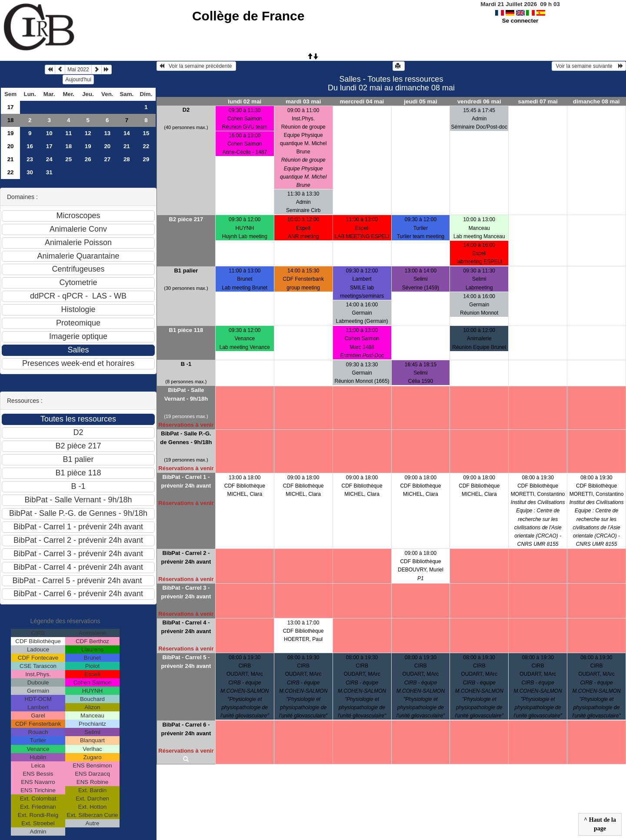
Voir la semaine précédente (196, 66)
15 (146, 133)
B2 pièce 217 (186, 219)
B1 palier (186, 271)
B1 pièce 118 (186, 330)
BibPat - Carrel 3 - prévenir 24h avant (186, 592)
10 (49, 133)
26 (88, 159)
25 (68, 159)
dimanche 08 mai (596, 101)
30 (30, 172)
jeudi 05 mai (420, 101)
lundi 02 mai (245, 101)
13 (107, 133)
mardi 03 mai (303, 101)
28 (127, 159)
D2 (186, 110)
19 (11, 133)
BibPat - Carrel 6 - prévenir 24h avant (186, 729)
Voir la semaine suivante (589, 66)
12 (88, 133)
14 (127, 133)
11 (68, 133)
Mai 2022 (78, 70)
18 (11, 120)
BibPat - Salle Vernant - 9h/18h (186, 394)
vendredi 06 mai (479, 101)
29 (146, 159)
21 (127, 146)
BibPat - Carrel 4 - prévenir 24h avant (186, 627)
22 (146, 146)
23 (30, 159)
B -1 (186, 364)
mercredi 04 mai (362, 101)
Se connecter (520, 21)
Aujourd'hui (78, 80)
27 (107, 159)
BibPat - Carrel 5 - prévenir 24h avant (186, 662)
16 (30, 146)
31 (49, 172)
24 (49, 159)
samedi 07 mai (538, 101)
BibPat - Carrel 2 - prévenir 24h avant (186, 557)
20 (11, 146)
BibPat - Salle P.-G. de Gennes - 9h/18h (186, 438)
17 (11, 107)
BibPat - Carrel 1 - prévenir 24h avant (186, 481)
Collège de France (248, 16)
